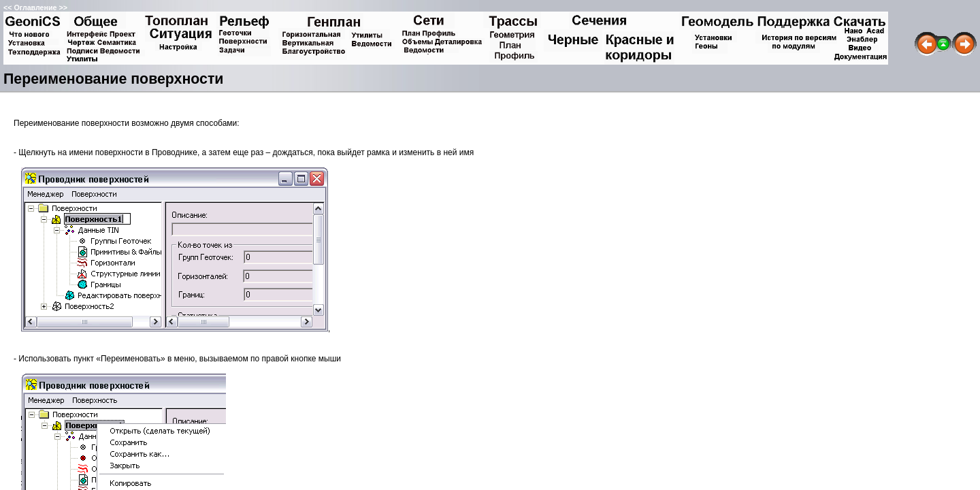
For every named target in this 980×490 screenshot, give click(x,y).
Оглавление (35, 7)
